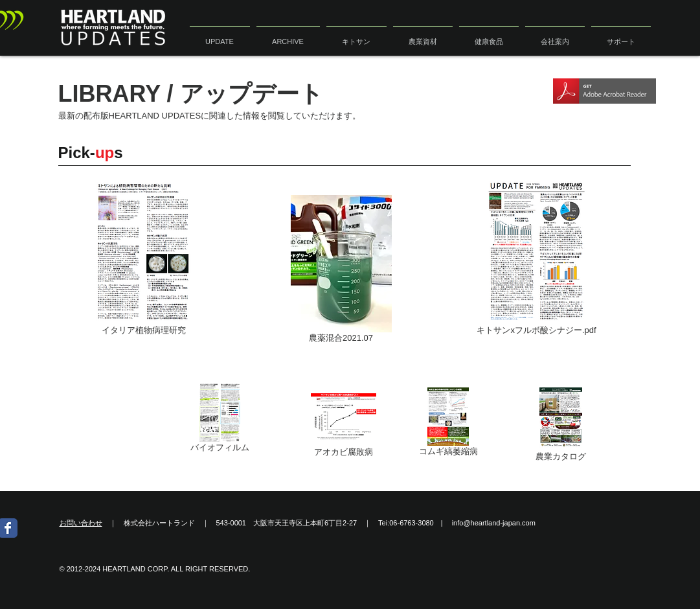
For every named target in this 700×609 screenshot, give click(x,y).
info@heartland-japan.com (494, 523)
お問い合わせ (81, 523)
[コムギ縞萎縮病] (448, 424)
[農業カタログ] (561, 425)
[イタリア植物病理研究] (144, 259)
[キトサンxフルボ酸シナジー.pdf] (537, 259)
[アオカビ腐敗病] (344, 425)
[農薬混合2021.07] (341, 271)
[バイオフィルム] (220, 420)
